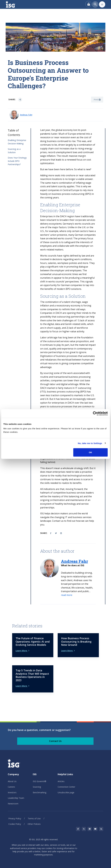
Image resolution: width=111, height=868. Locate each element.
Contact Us (55, 741)
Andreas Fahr (26, 115)
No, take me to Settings (90, 443)
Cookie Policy (15, 824)
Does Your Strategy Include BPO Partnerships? (17, 161)
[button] (67, 595)
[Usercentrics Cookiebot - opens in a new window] (95, 413)
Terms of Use (34, 818)
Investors (12, 792)
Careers (11, 787)
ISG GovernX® (40, 781)
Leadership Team (16, 798)
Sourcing (37, 787)
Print (97, 100)
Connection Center (66, 787)
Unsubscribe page (66, 792)
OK (91, 452)
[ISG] (14, 4)
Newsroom (13, 804)
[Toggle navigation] (102, 4)
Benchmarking (40, 792)
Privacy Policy (15, 818)
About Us (12, 781)
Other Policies (34, 824)
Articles (61, 781)
